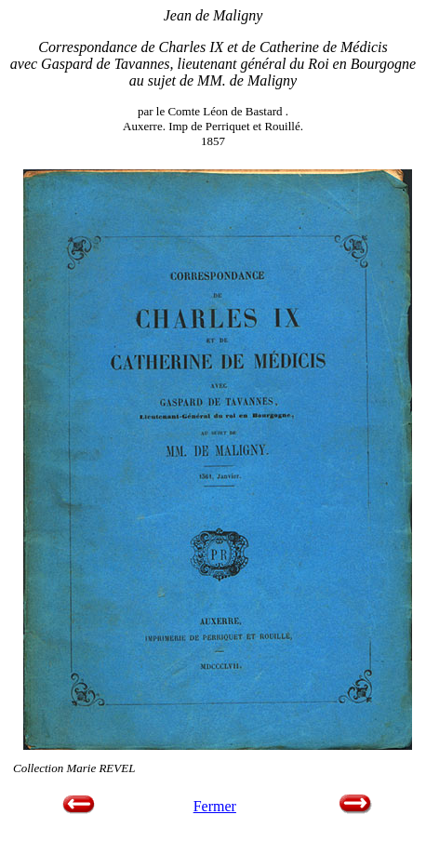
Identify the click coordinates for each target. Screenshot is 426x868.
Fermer (215, 806)
